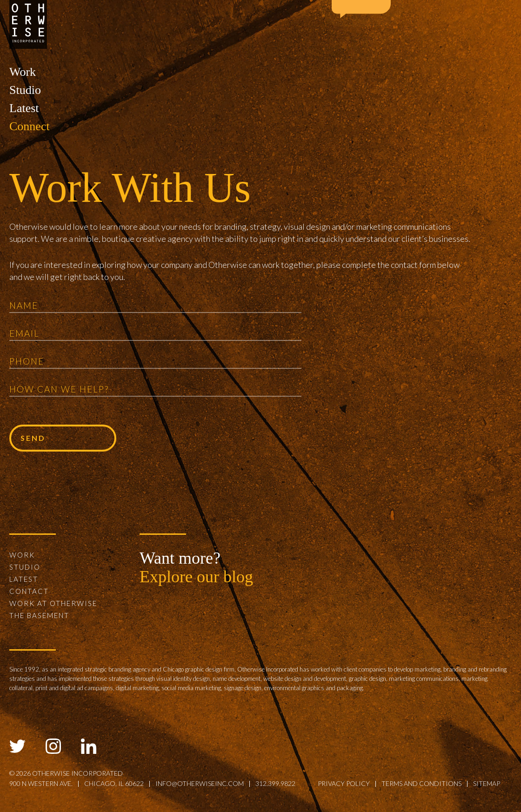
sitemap (487, 783)
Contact (29, 591)
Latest (24, 108)
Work (23, 72)
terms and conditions (421, 783)
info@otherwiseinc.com (200, 783)
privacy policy (344, 783)
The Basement (39, 615)
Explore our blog (196, 577)
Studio (25, 90)
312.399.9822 (275, 783)
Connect (30, 126)
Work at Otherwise (53, 603)
